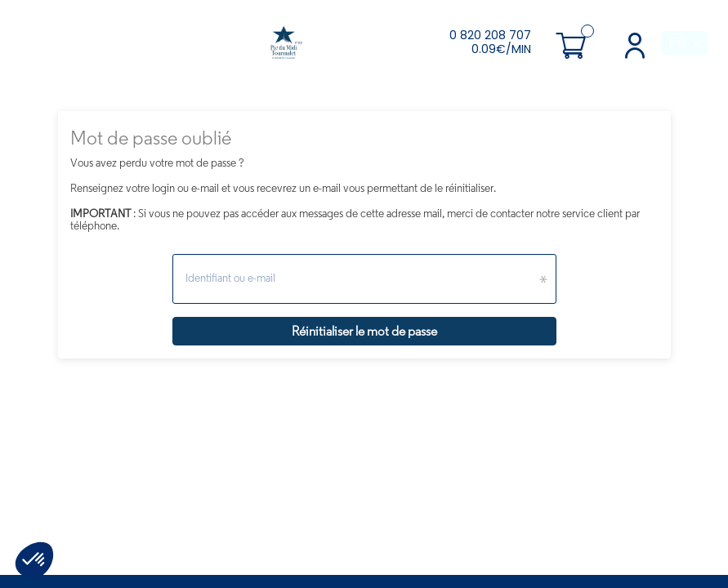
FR (677, 43)
